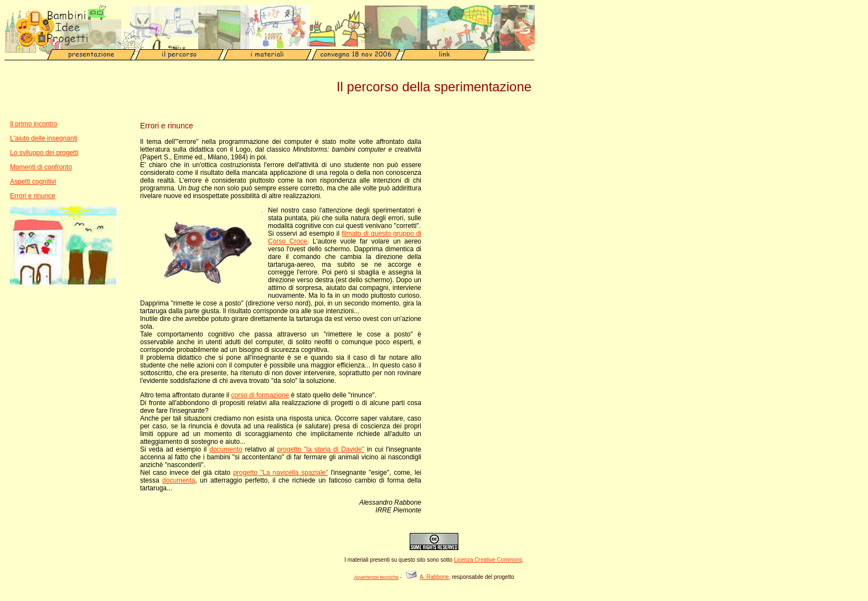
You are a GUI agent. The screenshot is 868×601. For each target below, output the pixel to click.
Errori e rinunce (33, 196)
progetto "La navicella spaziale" (280, 473)
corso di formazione (260, 395)
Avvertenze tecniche (376, 577)
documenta (179, 480)
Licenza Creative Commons (488, 560)
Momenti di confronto (41, 167)
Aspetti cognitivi (33, 182)
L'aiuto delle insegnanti (44, 138)
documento (226, 449)
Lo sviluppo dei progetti (44, 153)
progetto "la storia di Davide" (321, 449)
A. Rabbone (434, 577)
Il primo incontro (33, 124)
